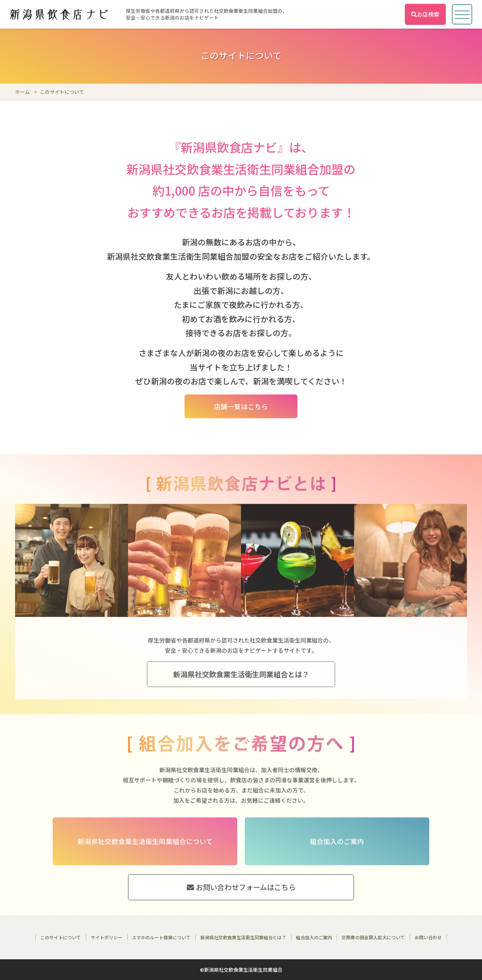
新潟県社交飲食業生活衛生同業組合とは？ (243, 937)
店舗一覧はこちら (241, 406)
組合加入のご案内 (314, 937)
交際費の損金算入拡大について (373, 937)
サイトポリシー (107, 937)
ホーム (22, 92)
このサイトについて (61, 937)
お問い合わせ (428, 937)
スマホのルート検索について (161, 937)
